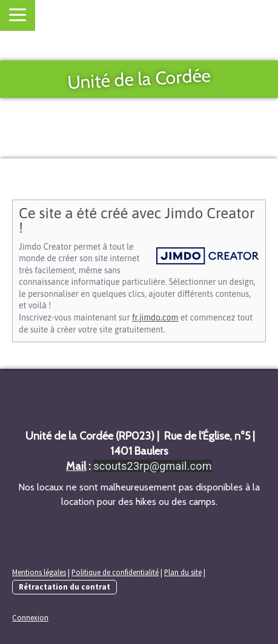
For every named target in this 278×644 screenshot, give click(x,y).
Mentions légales (39, 572)
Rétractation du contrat (65, 587)
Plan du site (183, 572)
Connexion (30, 617)
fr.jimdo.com (155, 317)
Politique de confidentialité (115, 572)
